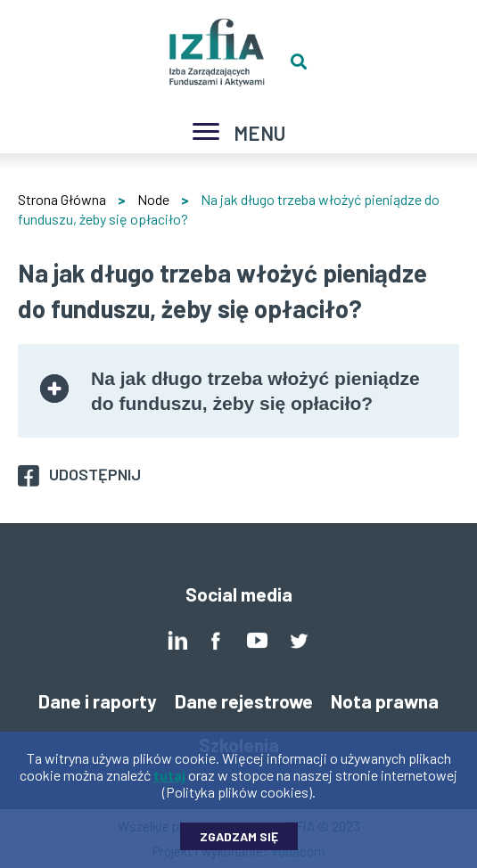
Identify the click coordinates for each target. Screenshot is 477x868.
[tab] (238, 391)
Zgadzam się (239, 843)
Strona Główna (62, 199)
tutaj (169, 781)
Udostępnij (95, 474)
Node (153, 199)
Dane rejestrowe (244, 701)
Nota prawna (385, 701)
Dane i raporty (98, 701)
